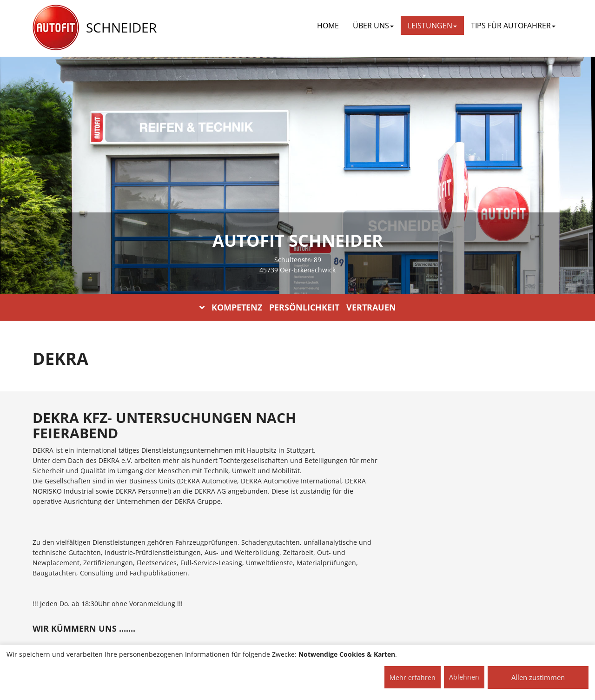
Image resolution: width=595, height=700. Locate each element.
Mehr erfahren (413, 677)
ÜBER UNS (373, 26)
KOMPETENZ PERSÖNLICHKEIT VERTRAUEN (298, 307)
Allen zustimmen (538, 677)
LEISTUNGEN (432, 26)
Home (328, 26)
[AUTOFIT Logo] (56, 28)
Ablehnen (464, 677)
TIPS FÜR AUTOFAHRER (513, 26)
